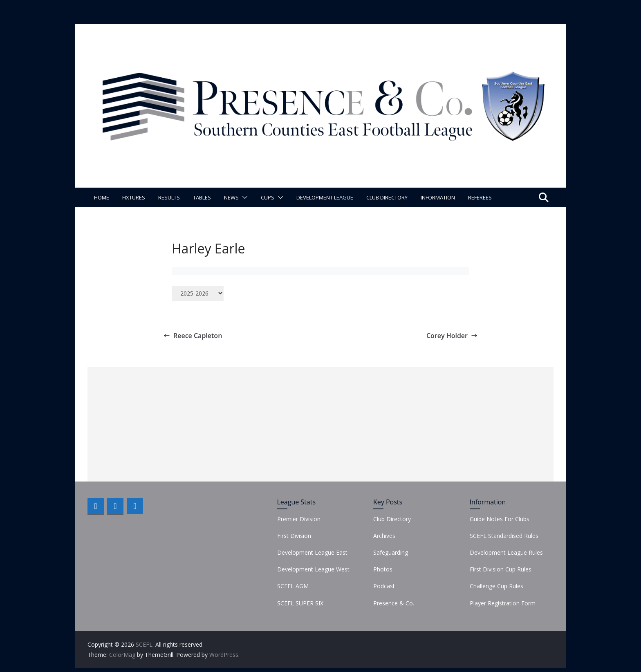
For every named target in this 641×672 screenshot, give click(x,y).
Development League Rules (506, 552)
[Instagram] (135, 506)
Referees (480, 197)
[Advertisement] (320, 424)
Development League (325, 197)
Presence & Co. (394, 603)
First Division (294, 536)
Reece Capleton (193, 336)
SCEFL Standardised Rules (504, 536)
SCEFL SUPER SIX (300, 603)
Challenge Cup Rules (496, 586)
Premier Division (299, 519)
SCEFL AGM (293, 586)
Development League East (312, 552)
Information (438, 197)
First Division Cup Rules (501, 569)
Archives (384, 536)
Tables (202, 197)
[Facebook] (96, 506)
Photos (383, 569)
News (231, 197)
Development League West (313, 569)
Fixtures (134, 197)
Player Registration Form (503, 603)
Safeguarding (391, 552)
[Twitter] (115, 506)
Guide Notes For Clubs (500, 519)
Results (169, 197)
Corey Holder (452, 336)
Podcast (384, 586)
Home (102, 197)
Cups (268, 197)
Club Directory (387, 197)
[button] (243, 197)
